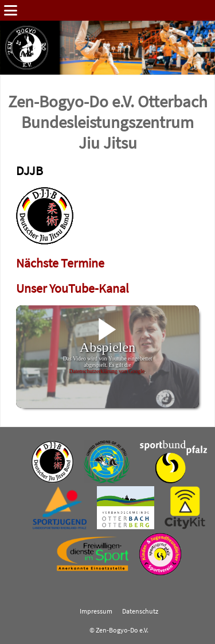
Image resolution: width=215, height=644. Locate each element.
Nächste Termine (60, 263)
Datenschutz (140, 611)
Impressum (96, 611)
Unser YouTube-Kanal (73, 288)
